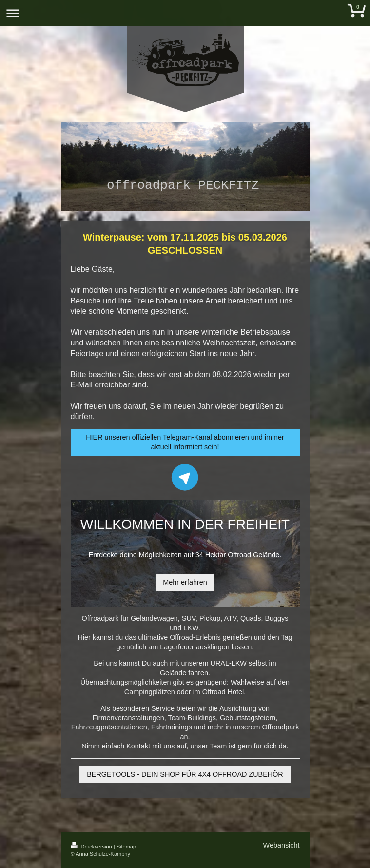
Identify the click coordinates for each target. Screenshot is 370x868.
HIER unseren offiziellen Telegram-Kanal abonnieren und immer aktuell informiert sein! (185, 442)
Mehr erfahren (185, 582)
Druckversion (92, 847)
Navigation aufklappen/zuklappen (185, 13)
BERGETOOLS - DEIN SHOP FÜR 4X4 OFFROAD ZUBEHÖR (185, 774)
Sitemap (126, 847)
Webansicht (282, 845)
